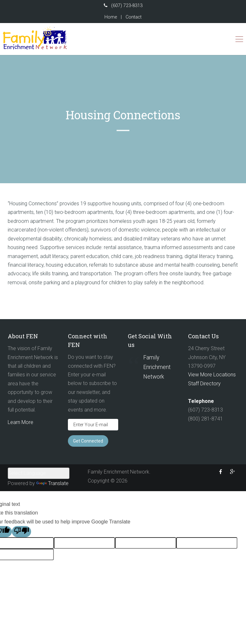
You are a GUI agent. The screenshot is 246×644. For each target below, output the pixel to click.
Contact (134, 17)
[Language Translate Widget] (39, 473)
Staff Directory (204, 384)
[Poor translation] (21, 531)
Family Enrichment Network (157, 367)
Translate (52, 483)
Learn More (20, 422)
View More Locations (212, 375)
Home (111, 17)
